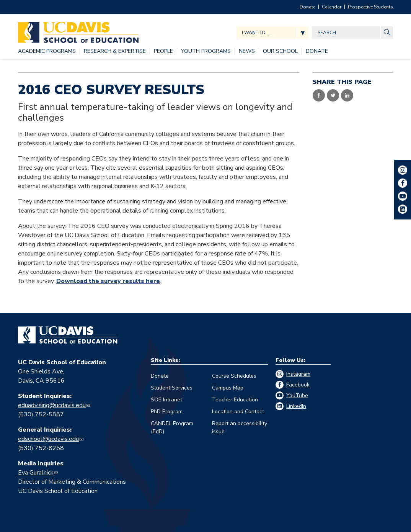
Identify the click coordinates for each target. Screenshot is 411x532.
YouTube (297, 395)
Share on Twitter (333, 95)
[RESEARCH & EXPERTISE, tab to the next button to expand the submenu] (115, 52)
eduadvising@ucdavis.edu (52, 405)
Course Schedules (234, 376)
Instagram (298, 374)
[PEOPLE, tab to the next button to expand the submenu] (163, 52)
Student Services (172, 388)
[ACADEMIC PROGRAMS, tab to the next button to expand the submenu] (47, 52)
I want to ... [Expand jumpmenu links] (256, 33)
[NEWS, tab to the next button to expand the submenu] (247, 52)
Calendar (332, 7)
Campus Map (228, 388)
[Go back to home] (68, 335)
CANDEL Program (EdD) (172, 427)
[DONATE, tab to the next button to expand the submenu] (317, 52)
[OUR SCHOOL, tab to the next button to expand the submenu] (280, 52)
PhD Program (167, 412)
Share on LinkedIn (347, 95)
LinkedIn (296, 406)
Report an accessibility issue (240, 427)
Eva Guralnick (36, 473)
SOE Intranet (166, 400)
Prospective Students (370, 7)
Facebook (298, 385)
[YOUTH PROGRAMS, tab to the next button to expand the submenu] (206, 52)
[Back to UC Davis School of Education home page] (78, 30)
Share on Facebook (319, 95)
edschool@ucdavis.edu (48, 439)
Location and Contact (238, 412)
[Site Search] (387, 33)
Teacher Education (235, 400)
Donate (307, 7)
